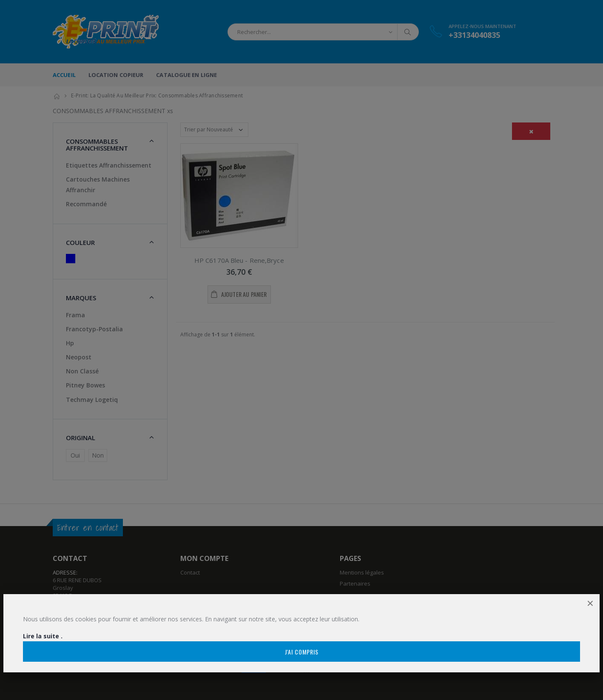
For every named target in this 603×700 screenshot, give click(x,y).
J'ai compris (302, 652)
